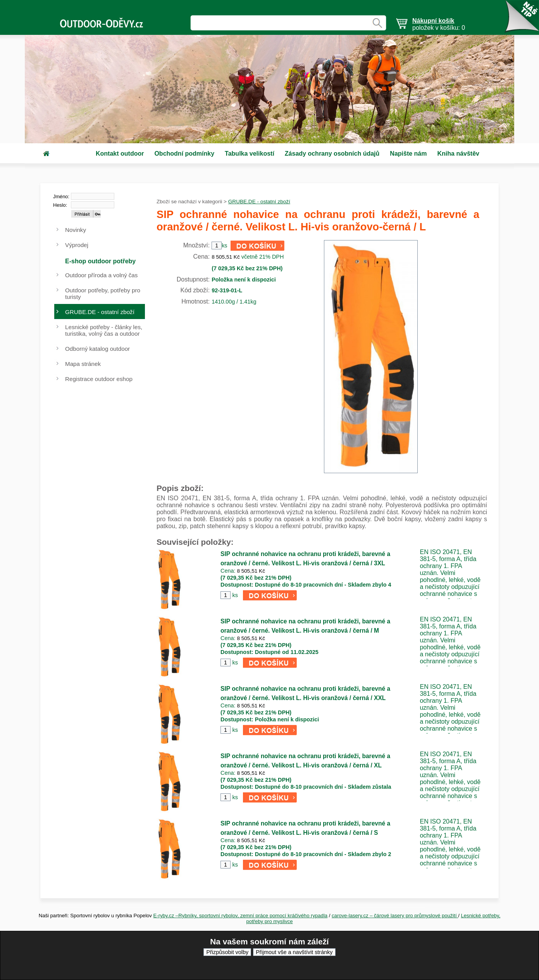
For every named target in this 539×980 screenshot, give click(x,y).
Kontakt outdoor (120, 154)
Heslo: (60, 205)
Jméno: (61, 197)
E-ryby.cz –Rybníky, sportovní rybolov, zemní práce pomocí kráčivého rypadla (241, 916)
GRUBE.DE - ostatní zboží (259, 202)
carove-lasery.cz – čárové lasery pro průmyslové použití (395, 916)
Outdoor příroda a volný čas (101, 275)
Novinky (76, 230)
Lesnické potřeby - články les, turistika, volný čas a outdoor (104, 330)
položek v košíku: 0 (439, 24)
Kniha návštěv (458, 154)
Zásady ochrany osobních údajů (332, 154)
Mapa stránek (83, 364)
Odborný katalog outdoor (97, 349)
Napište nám (408, 154)
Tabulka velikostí (250, 154)
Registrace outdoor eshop (99, 379)
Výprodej (77, 245)
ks (235, 595)
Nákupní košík (433, 21)
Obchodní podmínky (184, 154)
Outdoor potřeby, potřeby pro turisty (103, 293)
